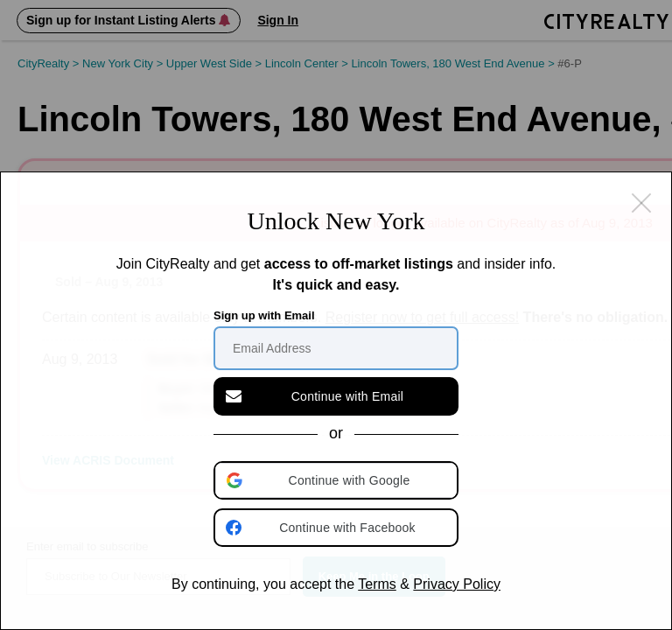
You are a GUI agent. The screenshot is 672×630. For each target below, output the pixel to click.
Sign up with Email (264, 315)
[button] (338, 480)
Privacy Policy (457, 584)
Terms (377, 584)
